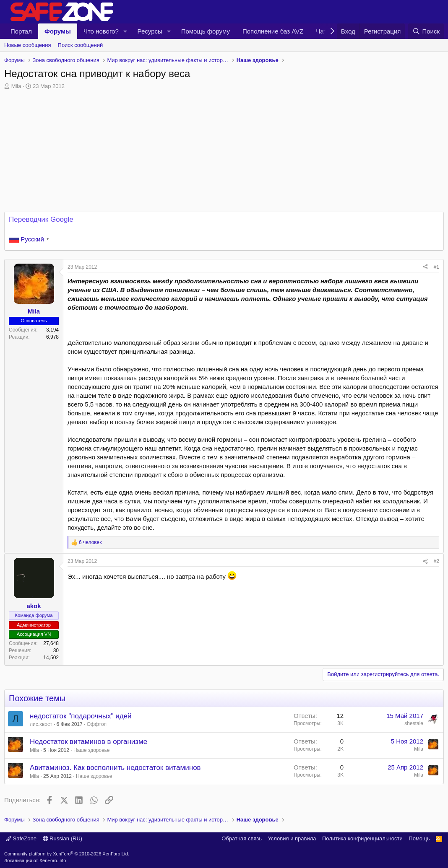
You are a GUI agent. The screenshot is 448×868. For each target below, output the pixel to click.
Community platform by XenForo (67, 854)
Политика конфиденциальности (362, 838)
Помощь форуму (206, 31)
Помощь (419, 838)
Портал (21, 31)
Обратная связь (242, 838)
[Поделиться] (425, 267)
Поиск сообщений (81, 45)
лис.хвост (41, 724)
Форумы (58, 31)
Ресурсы (150, 31)
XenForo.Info (53, 860)
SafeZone (21, 838)
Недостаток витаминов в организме (89, 742)
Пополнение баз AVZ (273, 31)
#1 (436, 267)
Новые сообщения (28, 45)
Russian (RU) (63, 838)
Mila (16, 86)
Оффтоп (97, 724)
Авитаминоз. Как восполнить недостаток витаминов (115, 768)
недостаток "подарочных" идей (81, 716)
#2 (436, 561)
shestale (414, 723)
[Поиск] (426, 31)
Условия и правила (292, 838)
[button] (125, 31)
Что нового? (101, 31)
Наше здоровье (92, 750)
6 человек (90, 542)
